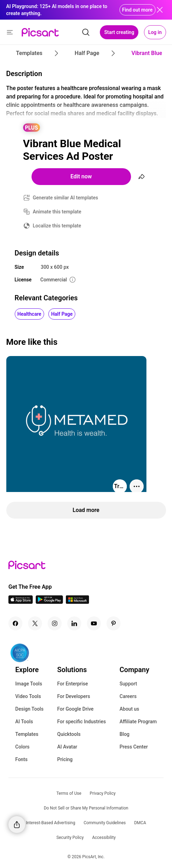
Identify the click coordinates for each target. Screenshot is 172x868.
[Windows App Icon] (77, 602)
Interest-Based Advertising (51, 823)
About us (129, 709)
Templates (27, 734)
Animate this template (57, 212)
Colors (23, 747)
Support (128, 684)
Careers (128, 696)
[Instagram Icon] (55, 623)
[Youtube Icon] (94, 623)
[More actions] (137, 486)
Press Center (134, 747)
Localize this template (57, 226)
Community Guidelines (105, 823)
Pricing (65, 759)
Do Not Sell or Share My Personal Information (86, 808)
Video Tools (28, 696)
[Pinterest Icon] (113, 623)
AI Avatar (67, 747)
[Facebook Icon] (15, 623)
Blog (124, 734)
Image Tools (29, 684)
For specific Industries (81, 722)
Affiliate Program (138, 722)
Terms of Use (69, 793)
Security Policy (70, 838)
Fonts (22, 759)
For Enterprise (73, 684)
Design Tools (30, 709)
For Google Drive (75, 709)
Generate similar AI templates (66, 198)
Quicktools (69, 734)
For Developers (74, 696)
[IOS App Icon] (21, 602)
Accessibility (104, 838)
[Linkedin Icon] (74, 623)
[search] (86, 32)
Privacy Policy (103, 793)
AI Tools (24, 722)
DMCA (140, 823)
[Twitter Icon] (35, 623)
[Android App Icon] (49, 602)
